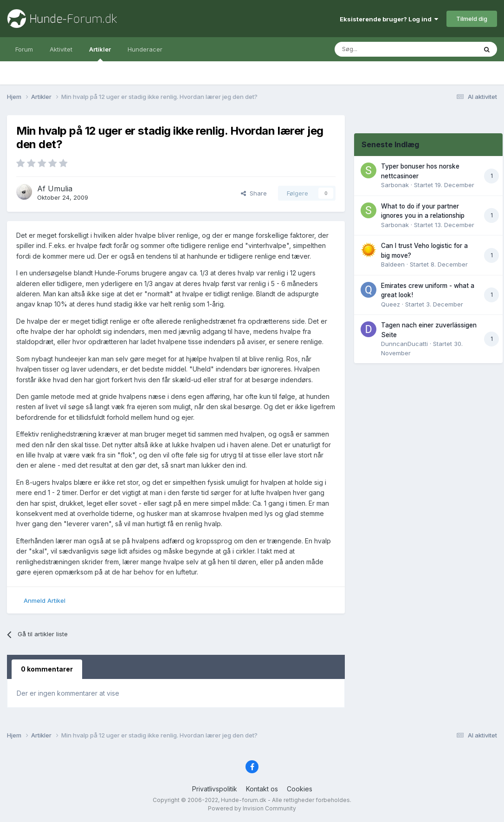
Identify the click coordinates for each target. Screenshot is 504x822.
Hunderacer (145, 49)
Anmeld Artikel (45, 600)
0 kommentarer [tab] (47, 669)
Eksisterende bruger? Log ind (389, 19)
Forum (24, 49)
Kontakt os (262, 789)
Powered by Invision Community (252, 808)
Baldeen (393, 264)
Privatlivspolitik (215, 789)
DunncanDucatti (404, 344)
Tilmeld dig (472, 19)
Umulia (60, 189)
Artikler (100, 53)
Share (254, 193)
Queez (391, 304)
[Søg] (378, 49)
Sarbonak (395, 185)
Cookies (300, 789)
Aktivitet (61, 49)
